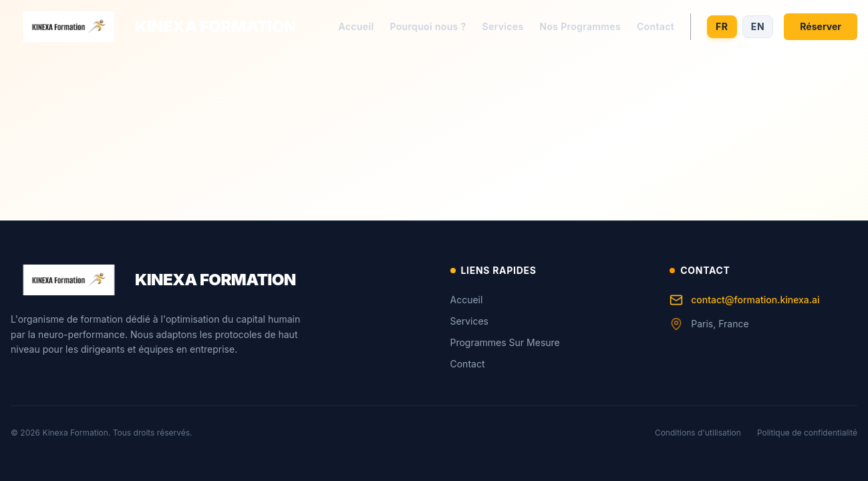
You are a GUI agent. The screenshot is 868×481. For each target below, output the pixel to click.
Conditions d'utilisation (698, 433)
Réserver (821, 26)
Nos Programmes (580, 26)
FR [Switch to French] (722, 26)
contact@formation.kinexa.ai (744, 300)
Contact (656, 26)
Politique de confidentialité (807, 433)
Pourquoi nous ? (428, 26)
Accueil (356, 26)
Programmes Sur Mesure (505, 342)
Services (502, 26)
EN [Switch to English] (758, 26)
